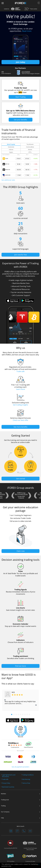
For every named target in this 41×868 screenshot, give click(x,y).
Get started (21, 478)
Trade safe (20, 371)
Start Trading (20, 97)
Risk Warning (26, 779)
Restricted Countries (8, 787)
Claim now (21, 551)
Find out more (20, 666)
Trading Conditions (28, 775)
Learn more (21, 389)
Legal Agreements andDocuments (9, 776)
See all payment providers (20, 767)
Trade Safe (5, 779)
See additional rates (8, 180)
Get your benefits (20, 120)
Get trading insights (20, 405)
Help (2, 818)
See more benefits (20, 427)
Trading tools (5, 800)
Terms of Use (26, 783)
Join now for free (21, 255)
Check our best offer (21, 420)
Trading (3, 806)
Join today (20, 62)
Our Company (5, 812)
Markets (3, 794)
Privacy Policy (6, 783)
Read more (27, 31)
